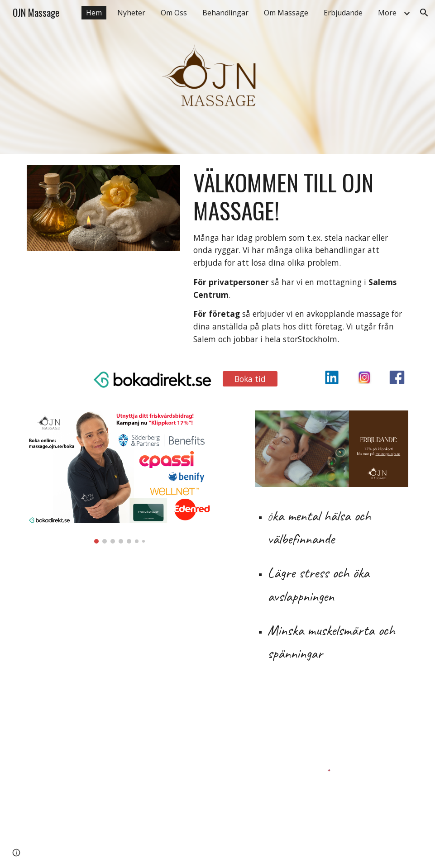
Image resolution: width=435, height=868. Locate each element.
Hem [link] (94, 13)
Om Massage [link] (286, 13)
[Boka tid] (250, 379)
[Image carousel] (120, 477)
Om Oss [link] (174, 13)
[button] (424, 13)
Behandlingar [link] (225, 13)
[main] (299, 257)
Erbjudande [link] (343, 13)
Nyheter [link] (131, 13)
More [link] (387, 13)
